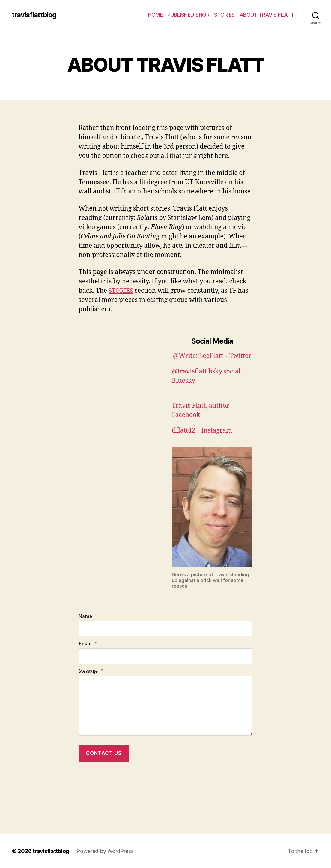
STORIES (121, 291)
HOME (155, 15)
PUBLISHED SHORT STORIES (201, 15)
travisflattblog (35, 15)
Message (91, 671)
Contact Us (104, 753)
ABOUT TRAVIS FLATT (267, 15)
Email (88, 644)
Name (85, 616)
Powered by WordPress (106, 851)
